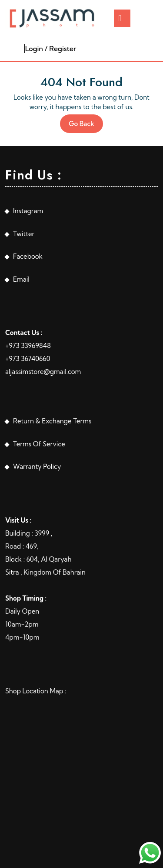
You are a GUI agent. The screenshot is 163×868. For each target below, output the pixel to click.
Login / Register (51, 49)
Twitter (24, 234)
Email (21, 279)
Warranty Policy (37, 467)
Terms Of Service (39, 444)
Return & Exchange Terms (52, 421)
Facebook (28, 256)
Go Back (86, 126)
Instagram (28, 211)
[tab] (122, 18)
